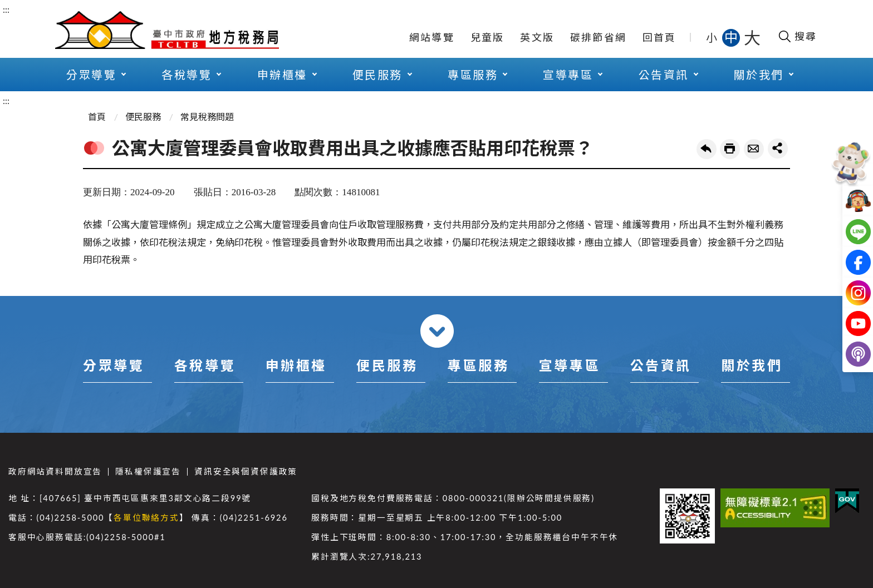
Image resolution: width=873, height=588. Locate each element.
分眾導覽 (91, 75)
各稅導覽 (187, 75)
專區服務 (473, 75)
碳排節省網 (598, 37)
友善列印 (730, 149)
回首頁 (659, 37)
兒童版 (487, 37)
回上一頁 (707, 149)
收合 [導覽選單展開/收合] (437, 331)
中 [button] (732, 37)
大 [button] (752, 37)
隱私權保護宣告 (148, 471)
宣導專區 (568, 75)
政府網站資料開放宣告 (55, 471)
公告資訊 (664, 75)
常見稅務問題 (207, 117)
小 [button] (712, 37)
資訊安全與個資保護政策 (246, 471)
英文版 (537, 37)
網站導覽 (432, 37)
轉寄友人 (754, 149)
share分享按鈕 (778, 149)
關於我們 (759, 75)
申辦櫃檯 (282, 75)
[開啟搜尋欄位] (797, 36)
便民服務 (377, 75)
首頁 (97, 117)
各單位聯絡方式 (146, 518)
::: (6, 9)
